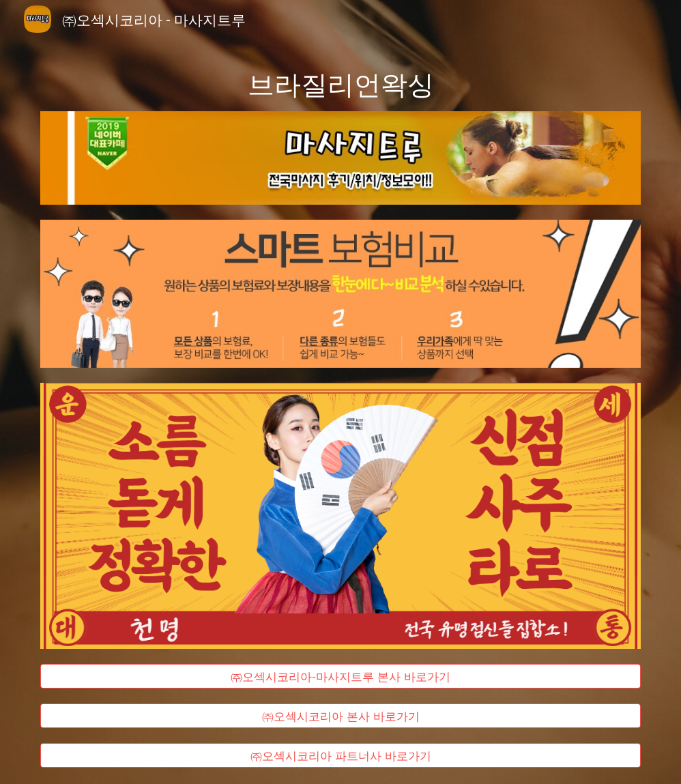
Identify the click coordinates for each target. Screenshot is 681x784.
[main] (340, 83)
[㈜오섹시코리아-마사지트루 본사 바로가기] (340, 676)
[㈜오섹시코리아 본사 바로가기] (340, 715)
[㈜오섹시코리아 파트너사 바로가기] (340, 755)
